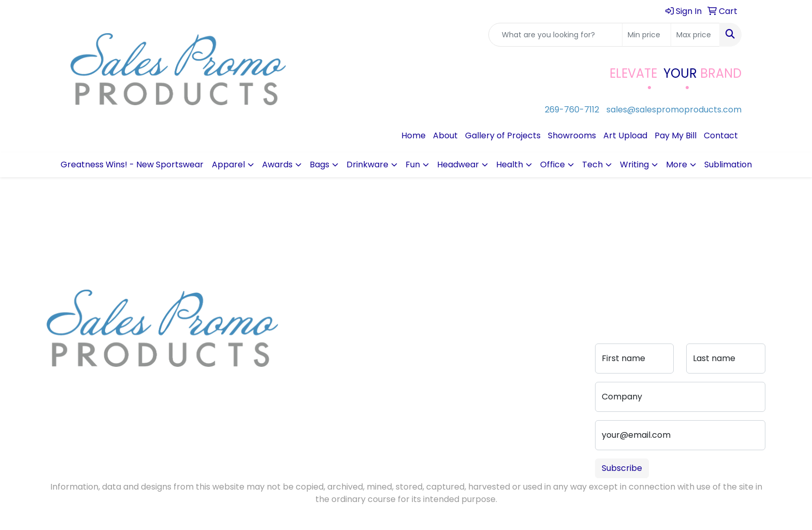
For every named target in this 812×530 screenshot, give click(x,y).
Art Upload (625, 135)
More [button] (677, 164)
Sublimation (728, 164)
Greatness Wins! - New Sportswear (132, 164)
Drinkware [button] (367, 164)
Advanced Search (387, 332)
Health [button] (510, 164)
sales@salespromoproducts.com (674, 110)
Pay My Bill (676, 135)
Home (414, 135)
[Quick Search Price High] (695, 35)
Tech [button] (592, 164)
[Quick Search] (555, 35)
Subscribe (622, 468)
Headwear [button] (458, 164)
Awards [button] (277, 164)
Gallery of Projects (503, 135)
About (445, 135)
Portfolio (384, 367)
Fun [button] (413, 164)
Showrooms (572, 135)
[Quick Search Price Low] (647, 35)
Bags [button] (320, 164)
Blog (299, 326)
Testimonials (316, 340)
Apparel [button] (228, 164)
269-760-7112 (572, 110)
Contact (721, 135)
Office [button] (553, 164)
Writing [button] (634, 164)
